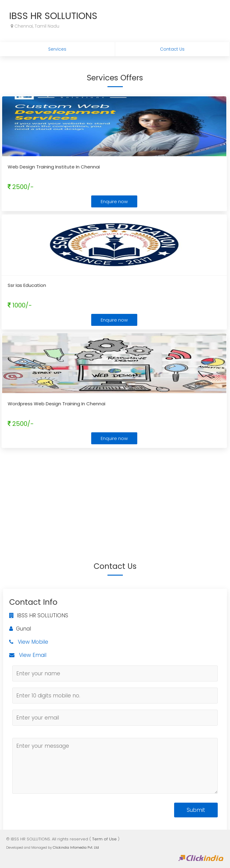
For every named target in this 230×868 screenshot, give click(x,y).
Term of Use (104, 839)
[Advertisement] (115, 496)
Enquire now (114, 201)
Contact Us (172, 49)
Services (57, 49)
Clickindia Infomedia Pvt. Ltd (76, 847)
